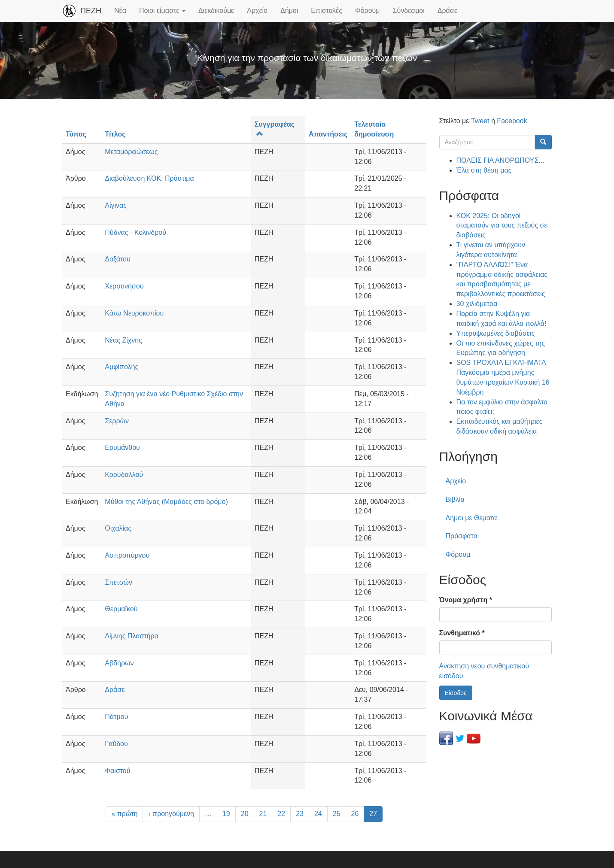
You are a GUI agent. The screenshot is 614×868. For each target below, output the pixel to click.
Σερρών (117, 421)
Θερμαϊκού (121, 609)
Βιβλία (455, 499)
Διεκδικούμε (216, 11)
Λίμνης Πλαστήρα (132, 636)
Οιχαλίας (118, 528)
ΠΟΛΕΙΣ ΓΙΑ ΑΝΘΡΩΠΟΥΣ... (500, 160)
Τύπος (76, 134)
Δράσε (447, 11)
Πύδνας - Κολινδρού (135, 232)
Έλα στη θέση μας (484, 170)
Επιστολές (327, 11)
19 (226, 814)
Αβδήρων (119, 663)
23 (300, 814)
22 (281, 814)
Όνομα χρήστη (466, 600)
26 (355, 814)
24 (318, 814)
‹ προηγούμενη (171, 814)
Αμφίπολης (122, 367)
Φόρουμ (368, 11)
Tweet (480, 121)
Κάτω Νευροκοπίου (134, 313)
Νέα (120, 11)
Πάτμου (116, 717)
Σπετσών (119, 582)
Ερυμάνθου (122, 448)
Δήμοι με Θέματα (471, 518)
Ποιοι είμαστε (162, 11)
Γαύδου (116, 744)
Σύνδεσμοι (409, 11)
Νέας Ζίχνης (123, 340)
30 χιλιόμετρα (477, 304)
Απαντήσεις (328, 134)
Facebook (512, 121)
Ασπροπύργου (127, 555)
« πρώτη (124, 814)
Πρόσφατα (462, 536)
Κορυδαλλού (124, 475)
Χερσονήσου (124, 286)
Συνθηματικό (462, 633)
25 (337, 814)
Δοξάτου (117, 259)
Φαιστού (117, 771)
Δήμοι (289, 11)
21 (263, 814)
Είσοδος (456, 693)
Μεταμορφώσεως (131, 152)
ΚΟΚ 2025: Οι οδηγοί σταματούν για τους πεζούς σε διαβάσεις (502, 226)
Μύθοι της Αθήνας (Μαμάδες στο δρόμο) (166, 502)
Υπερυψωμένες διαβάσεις (496, 333)
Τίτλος (115, 134)
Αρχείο (257, 11)
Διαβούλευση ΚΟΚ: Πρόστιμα (149, 178)
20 (245, 814)
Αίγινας (116, 205)
